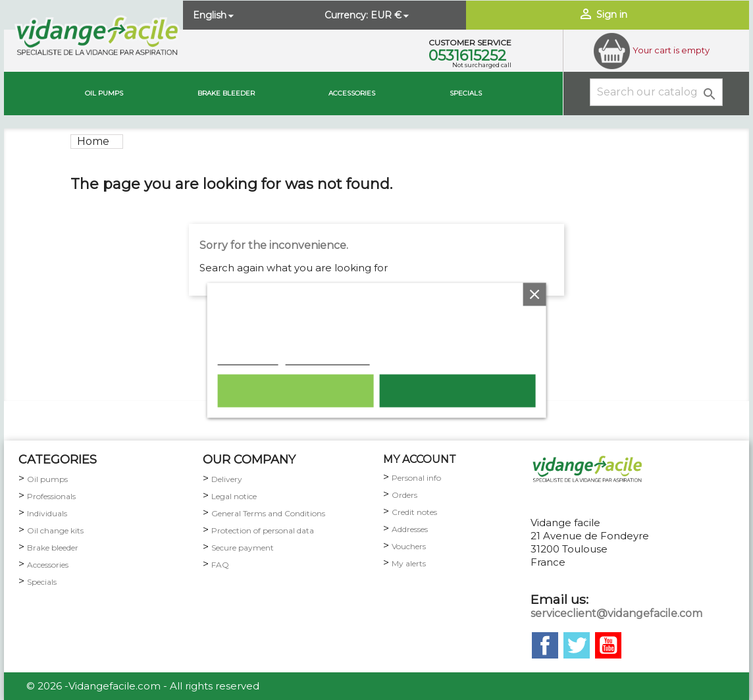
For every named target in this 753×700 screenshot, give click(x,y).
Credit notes (414, 512)
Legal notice (234, 496)
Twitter (577, 645)
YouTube (608, 645)
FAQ (220, 565)
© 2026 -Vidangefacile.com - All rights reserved (143, 686)
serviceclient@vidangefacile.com (616, 613)
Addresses (410, 529)
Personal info (416, 478)
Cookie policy (248, 358)
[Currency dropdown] (391, 15)
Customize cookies (328, 358)
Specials (466, 93)
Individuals (47, 513)
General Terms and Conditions (268, 513)
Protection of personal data (263, 530)
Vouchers (409, 546)
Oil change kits (55, 530)
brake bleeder (226, 93)
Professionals (51, 496)
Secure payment (243, 548)
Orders (404, 495)
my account (420, 459)
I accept (457, 390)
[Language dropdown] (215, 15)
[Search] (656, 92)
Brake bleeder (53, 548)
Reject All (295, 390)
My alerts (409, 563)
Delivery (227, 479)
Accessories (352, 93)
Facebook (545, 645)
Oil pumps (104, 93)
